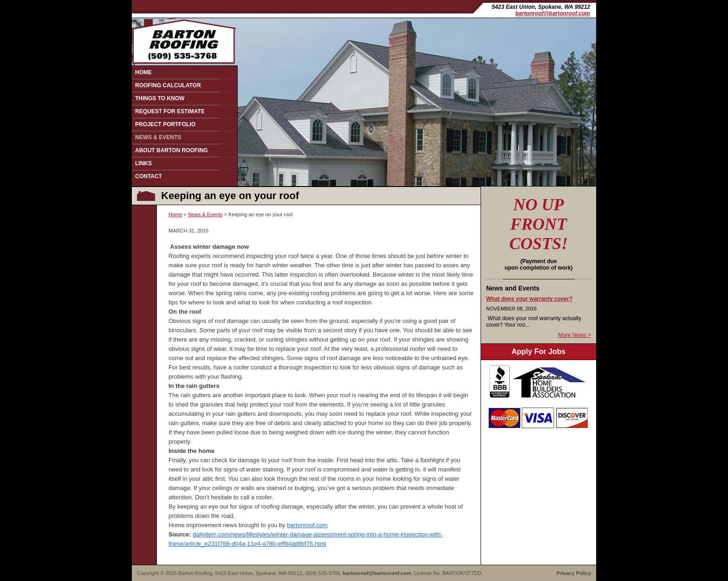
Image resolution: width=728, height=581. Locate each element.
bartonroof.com (307, 525)
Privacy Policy (574, 573)
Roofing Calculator (168, 85)
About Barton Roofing (171, 150)
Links (143, 163)
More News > (575, 335)
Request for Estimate (170, 111)
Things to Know (160, 98)
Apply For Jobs (539, 352)
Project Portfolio (165, 124)
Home (143, 72)
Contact (149, 176)
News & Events (158, 137)
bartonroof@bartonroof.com (553, 13)
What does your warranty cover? (529, 299)
